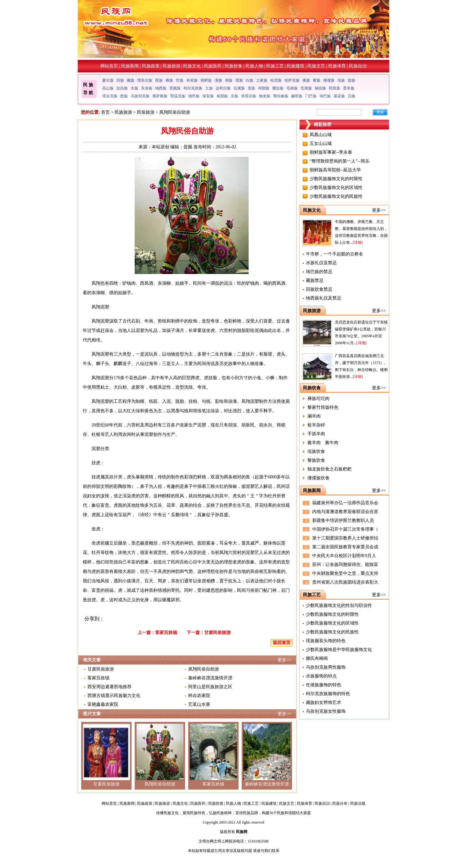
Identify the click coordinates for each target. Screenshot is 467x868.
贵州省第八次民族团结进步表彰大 (345, 582)
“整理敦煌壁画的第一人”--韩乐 (340, 161)
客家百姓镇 (166, 633)
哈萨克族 (292, 80)
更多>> (284, 660)
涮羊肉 (314, 416)
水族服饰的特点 (321, 676)
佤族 (341, 80)
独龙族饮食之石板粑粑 (329, 469)
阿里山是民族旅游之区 (210, 687)
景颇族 (175, 88)
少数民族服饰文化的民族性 (336, 196)
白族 (250, 80)
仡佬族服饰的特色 (324, 685)
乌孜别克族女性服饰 (326, 711)
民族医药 (213, 66)
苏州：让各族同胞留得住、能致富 (345, 565)
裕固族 (222, 96)
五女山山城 (321, 143)
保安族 (208, 96)
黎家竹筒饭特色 (323, 407)
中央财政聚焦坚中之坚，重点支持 (345, 573)
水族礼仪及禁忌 (321, 263)
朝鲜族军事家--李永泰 (331, 152)
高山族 (108, 88)
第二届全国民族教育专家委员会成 (345, 547)
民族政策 (151, 66)
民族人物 (254, 66)
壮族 (180, 80)
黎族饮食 (316, 460)
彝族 (169, 80)
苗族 (159, 80)
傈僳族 (329, 80)
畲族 (352, 80)
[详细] (358, 243)
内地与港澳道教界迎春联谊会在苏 (345, 512)
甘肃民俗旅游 (217, 633)
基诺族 (339, 96)
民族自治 (358, 66)
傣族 (306, 80)
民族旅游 (172, 66)
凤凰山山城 (321, 135)
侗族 (229, 80)
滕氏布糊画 (317, 658)
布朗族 (264, 88)
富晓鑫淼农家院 (103, 704)
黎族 (317, 80)
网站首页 (109, 66)
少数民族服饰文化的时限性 (336, 179)
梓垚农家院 (199, 696)
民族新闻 (130, 66)
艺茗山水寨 (199, 704)
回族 (120, 80)
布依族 (192, 80)
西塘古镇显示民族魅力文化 (114, 696)
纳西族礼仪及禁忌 (324, 298)
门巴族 (311, 96)
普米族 (349, 88)
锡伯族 (320, 88)
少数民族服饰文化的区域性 (336, 188)
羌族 (251, 88)
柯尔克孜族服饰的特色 (328, 694)
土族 (209, 88)
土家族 (262, 80)
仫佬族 (239, 88)
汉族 (352, 96)
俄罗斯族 (160, 96)
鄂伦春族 (281, 96)
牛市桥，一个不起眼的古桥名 (335, 254)
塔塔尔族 (249, 96)
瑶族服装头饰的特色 (326, 641)
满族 (218, 80)
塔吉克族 (110, 96)
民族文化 (192, 66)
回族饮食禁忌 (319, 289)
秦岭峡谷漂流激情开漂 (210, 678)
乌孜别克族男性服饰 (326, 667)
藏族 (131, 80)
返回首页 (282, 643)
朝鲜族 (206, 80)
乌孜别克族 (140, 96)
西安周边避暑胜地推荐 (110, 687)
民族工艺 (275, 66)
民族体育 (337, 66)
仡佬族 (306, 88)
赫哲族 (297, 96)
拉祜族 (122, 88)
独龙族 (265, 96)
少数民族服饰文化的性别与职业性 (339, 605)
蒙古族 (108, 80)
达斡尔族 (223, 88)
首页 (105, 112)
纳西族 (161, 88)
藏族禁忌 (315, 280)
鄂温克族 (178, 96)
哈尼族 (276, 80)
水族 (134, 88)
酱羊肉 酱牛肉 (323, 443)
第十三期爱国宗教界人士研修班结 (345, 538)
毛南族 (292, 88)
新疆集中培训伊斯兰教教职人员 (343, 520)
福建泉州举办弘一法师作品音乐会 (345, 503)
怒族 (124, 96)
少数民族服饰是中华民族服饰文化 (339, 650)
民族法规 (358, 803)
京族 (234, 96)
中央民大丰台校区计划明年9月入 (344, 556)
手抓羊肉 (316, 434)
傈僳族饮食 (318, 478)
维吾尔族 (145, 80)
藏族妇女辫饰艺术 (324, 702)
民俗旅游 (146, 112)
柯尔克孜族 (193, 88)
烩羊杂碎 (316, 425)
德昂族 (194, 96)
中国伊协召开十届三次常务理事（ (345, 529)
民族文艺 (316, 66)
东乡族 (147, 88)
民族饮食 (233, 66)
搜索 (380, 112)
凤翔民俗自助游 (204, 669)
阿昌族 (335, 88)
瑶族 (239, 80)
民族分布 (340, 803)
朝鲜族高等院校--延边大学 (335, 170)
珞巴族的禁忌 (319, 272)
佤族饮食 (316, 451)
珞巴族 (325, 96)
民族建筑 (295, 66)
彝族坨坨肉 (318, 399)
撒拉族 (278, 88)
